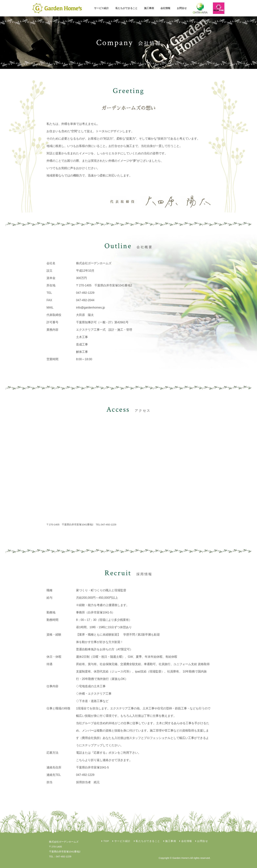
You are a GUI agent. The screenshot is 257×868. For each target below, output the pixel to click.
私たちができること (126, 8)
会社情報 (165, 8)
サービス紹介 (101, 8)
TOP (106, 841)
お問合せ (182, 8)
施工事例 (149, 8)
